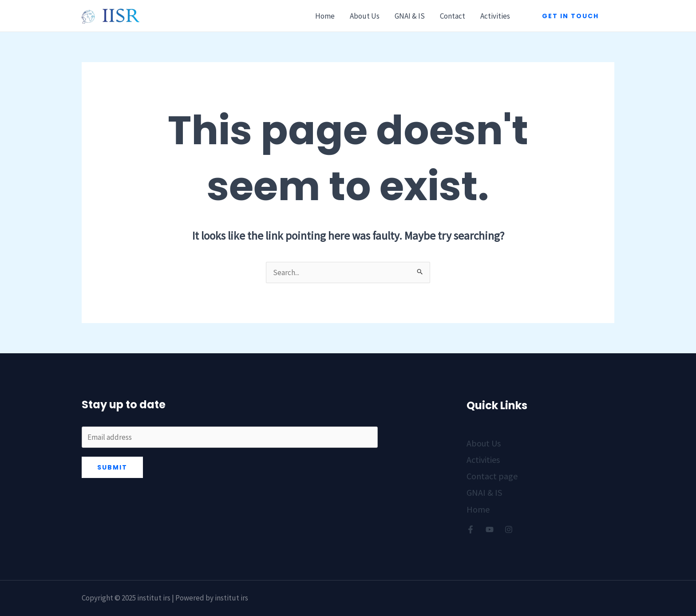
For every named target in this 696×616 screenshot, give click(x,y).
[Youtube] (490, 529)
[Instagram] (509, 529)
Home (325, 16)
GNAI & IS (410, 16)
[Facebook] (471, 529)
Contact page (492, 476)
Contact (453, 16)
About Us (365, 16)
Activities (495, 16)
